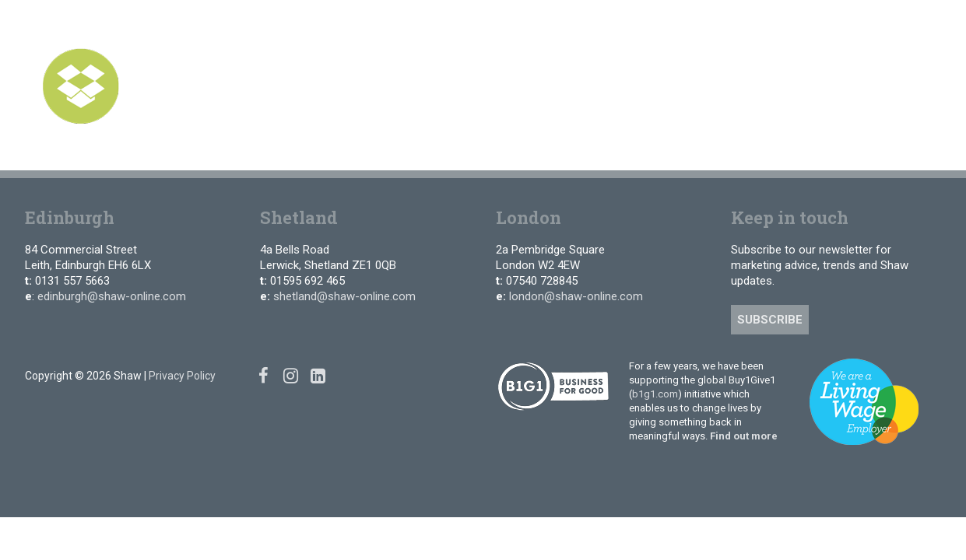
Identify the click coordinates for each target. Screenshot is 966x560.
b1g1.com (655, 394)
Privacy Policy (182, 376)
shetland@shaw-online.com (344, 296)
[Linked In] (913, 23)
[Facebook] (868, 23)
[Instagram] (891, 23)
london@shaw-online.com (576, 296)
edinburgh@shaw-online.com (112, 296)
